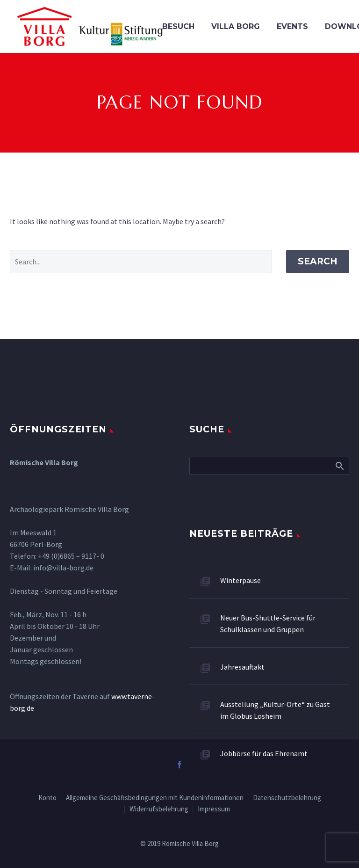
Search (318, 261)
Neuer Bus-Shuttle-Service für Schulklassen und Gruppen (268, 624)
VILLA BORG (236, 26)
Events (292, 26)
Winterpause (241, 580)
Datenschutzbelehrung (287, 798)
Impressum (214, 809)
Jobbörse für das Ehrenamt (264, 753)
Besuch (178, 26)
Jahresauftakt (242, 667)
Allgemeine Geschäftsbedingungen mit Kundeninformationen (155, 798)
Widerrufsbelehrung (159, 809)
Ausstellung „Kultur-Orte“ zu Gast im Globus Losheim (275, 710)
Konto (47, 798)
